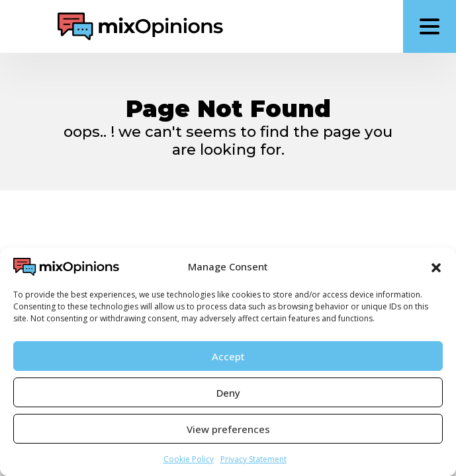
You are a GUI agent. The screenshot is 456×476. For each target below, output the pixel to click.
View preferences (228, 429)
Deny (228, 393)
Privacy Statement (253, 459)
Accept (228, 356)
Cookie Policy (189, 459)
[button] (436, 266)
